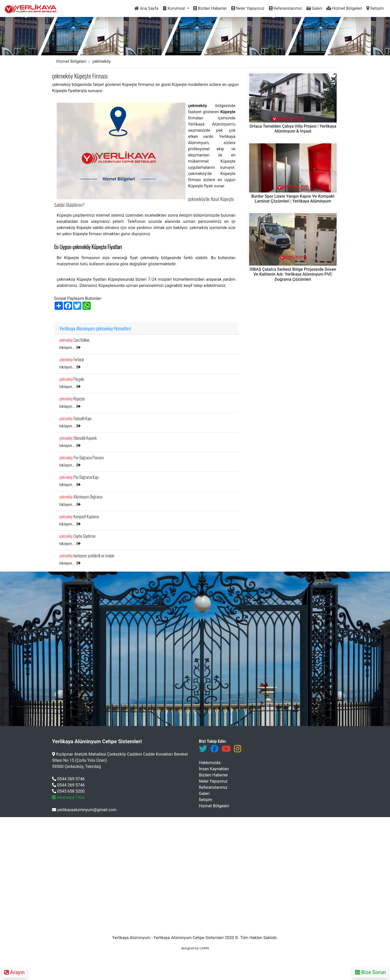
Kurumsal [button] (174, 8)
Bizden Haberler (210, 8)
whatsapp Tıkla (68, 797)
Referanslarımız (286, 8)
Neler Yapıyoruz (248, 8)
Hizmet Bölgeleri (344, 8)
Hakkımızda (210, 763)
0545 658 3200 (68, 791)
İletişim (375, 8)
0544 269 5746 (68, 779)
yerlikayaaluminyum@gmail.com (84, 810)
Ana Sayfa (146, 8)
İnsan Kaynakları (214, 769)
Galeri (314, 8)
